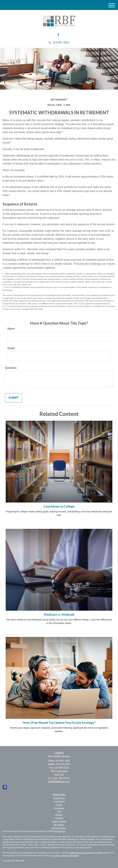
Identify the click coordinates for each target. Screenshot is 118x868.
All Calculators (59, 828)
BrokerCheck (60, 831)
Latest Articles (59, 822)
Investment (59, 802)
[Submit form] (14, 398)
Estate (59, 805)
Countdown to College (59, 506)
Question (11, 368)
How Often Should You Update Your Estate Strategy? (59, 723)
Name (11, 329)
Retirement (59, 798)
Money (59, 815)
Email (11, 348)
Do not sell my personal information (64, 856)
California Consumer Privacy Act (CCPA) (86, 853)
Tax (59, 812)
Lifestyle (59, 818)
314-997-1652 (59, 43)
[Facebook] (58, 35)
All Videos (59, 825)
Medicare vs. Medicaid (59, 614)
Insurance (59, 808)
